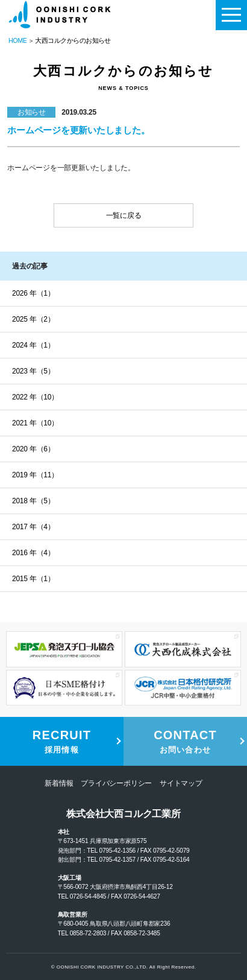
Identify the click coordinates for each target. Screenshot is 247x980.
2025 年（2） (33, 319)
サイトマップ (181, 783)
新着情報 (59, 783)
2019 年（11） (35, 475)
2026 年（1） (33, 293)
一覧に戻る (124, 215)
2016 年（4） (33, 553)
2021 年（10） (35, 423)
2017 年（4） (33, 527)
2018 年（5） (33, 501)
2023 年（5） (33, 371)
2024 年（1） (33, 345)
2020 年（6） (33, 449)
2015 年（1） (33, 579)
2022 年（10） (35, 397)
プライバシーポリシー (116, 783)
